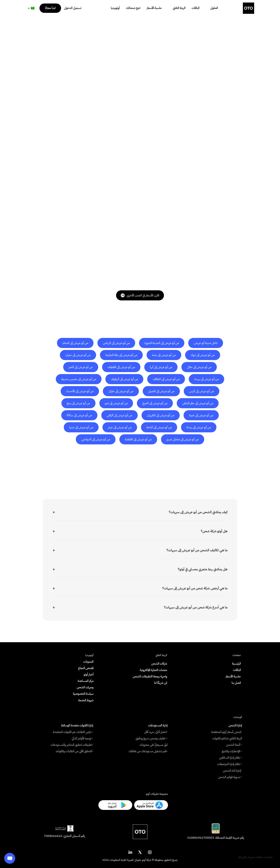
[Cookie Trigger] (255, 857)
